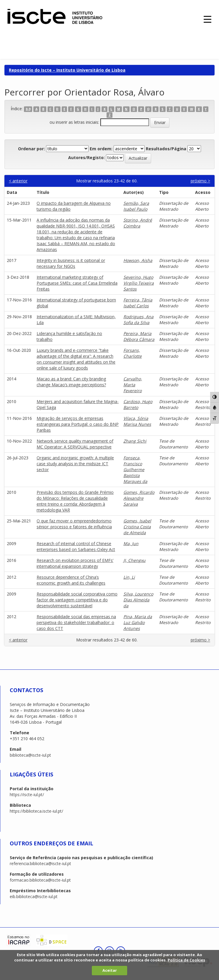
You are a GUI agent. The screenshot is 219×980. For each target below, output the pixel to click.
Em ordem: (101, 149)
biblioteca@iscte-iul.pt (30, 755)
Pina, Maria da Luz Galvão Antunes (138, 622)
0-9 (28, 109)
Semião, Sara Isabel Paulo (136, 206)
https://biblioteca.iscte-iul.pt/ (36, 811)
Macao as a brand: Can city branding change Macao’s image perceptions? (71, 382)
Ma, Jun (131, 543)
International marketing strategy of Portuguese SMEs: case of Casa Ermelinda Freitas (77, 283)
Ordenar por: (31, 149)
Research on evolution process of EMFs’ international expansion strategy (75, 563)
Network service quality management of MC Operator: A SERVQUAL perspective (75, 444)
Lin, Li (129, 577)
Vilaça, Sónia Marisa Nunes (137, 421)
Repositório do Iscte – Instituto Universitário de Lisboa (67, 70)
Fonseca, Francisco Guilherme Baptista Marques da (135, 470)
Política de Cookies (186, 960)
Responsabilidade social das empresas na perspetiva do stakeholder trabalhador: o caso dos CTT (76, 622)
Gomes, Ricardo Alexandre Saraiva (139, 498)
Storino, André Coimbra (138, 223)
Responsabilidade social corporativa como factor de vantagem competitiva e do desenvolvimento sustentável (77, 600)
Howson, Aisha (138, 260)
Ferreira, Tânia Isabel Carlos (138, 303)
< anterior (18, 181)
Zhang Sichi (135, 441)
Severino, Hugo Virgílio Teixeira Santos (139, 283)
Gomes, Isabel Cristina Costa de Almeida (137, 527)
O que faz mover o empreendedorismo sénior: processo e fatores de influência (74, 524)
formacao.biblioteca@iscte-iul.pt (40, 880)
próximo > (200, 181)
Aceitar (110, 970)
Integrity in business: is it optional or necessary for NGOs (71, 263)
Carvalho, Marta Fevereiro (133, 385)
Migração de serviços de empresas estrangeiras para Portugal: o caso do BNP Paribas (78, 424)
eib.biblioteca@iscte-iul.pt (34, 896)
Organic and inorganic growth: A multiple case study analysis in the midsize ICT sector (75, 464)
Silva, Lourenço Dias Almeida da (138, 600)
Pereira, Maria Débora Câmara (139, 336)
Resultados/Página (166, 149)
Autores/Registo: (86, 157)
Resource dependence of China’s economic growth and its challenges (71, 580)
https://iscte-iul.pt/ (27, 795)
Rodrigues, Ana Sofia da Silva (138, 320)
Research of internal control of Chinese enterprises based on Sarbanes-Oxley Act (76, 546)
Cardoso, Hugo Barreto (138, 404)
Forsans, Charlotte (133, 353)
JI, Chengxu (134, 560)
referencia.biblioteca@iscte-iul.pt (40, 863)
